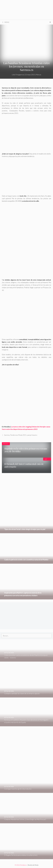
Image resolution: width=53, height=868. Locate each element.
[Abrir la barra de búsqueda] (50, 22)
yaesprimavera (32, 435)
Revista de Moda (33, 865)
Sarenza (7, 435)
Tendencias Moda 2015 (18, 435)
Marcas (39, 75)
